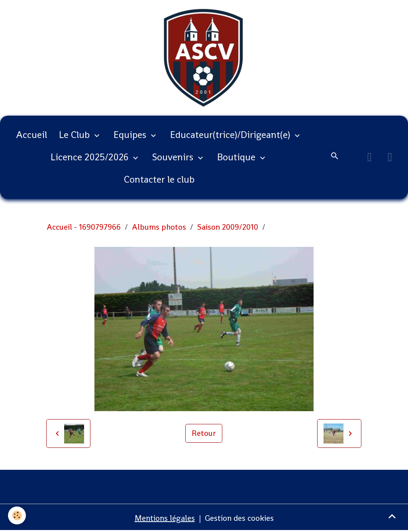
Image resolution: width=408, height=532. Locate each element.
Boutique (237, 157)
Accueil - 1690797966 (84, 227)
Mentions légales (165, 518)
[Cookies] (17, 515)
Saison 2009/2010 (228, 227)
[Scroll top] (392, 516)
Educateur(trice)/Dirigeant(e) (231, 135)
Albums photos (159, 227)
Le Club (76, 135)
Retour (204, 433)
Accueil (31, 135)
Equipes (131, 135)
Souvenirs (174, 157)
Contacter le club (159, 179)
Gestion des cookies (239, 518)
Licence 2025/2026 (91, 157)
